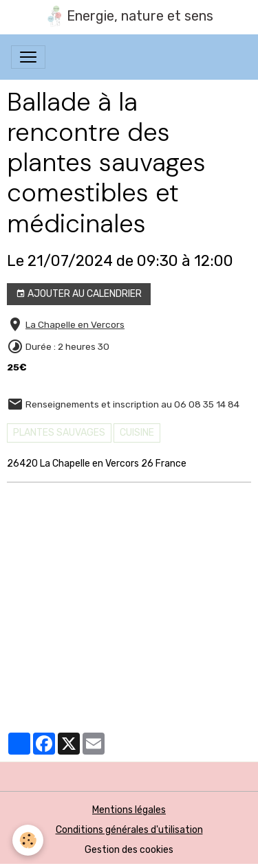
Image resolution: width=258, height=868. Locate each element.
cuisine (137, 433)
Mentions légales (129, 810)
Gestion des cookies (129, 850)
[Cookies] (28, 840)
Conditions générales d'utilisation (129, 830)
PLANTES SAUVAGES (59, 433)
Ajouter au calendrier (79, 294)
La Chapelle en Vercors (75, 324)
